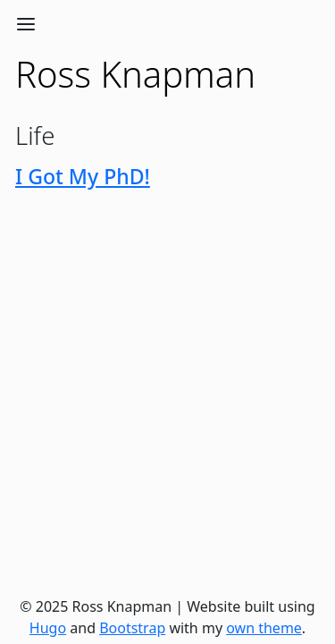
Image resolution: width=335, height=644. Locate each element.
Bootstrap (132, 628)
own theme (264, 628)
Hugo (48, 628)
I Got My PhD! (83, 176)
